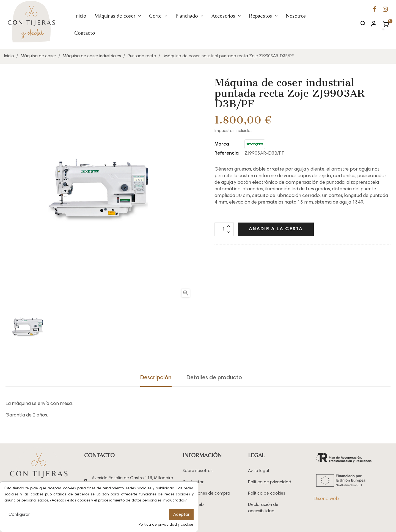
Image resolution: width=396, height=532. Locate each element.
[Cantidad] (224, 229)
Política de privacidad (270, 482)
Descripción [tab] (156, 378)
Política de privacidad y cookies (166, 525)
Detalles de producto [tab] (214, 378)
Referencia (227, 153)
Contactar (193, 482)
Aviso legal (258, 471)
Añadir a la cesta (276, 229)
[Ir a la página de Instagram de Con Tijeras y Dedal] (385, 10)
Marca (222, 144)
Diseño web (326, 499)
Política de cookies (267, 493)
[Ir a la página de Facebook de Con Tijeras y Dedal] (375, 10)
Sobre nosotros (198, 471)
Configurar (19, 515)
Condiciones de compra (206, 493)
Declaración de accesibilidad (263, 508)
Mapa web (193, 505)
